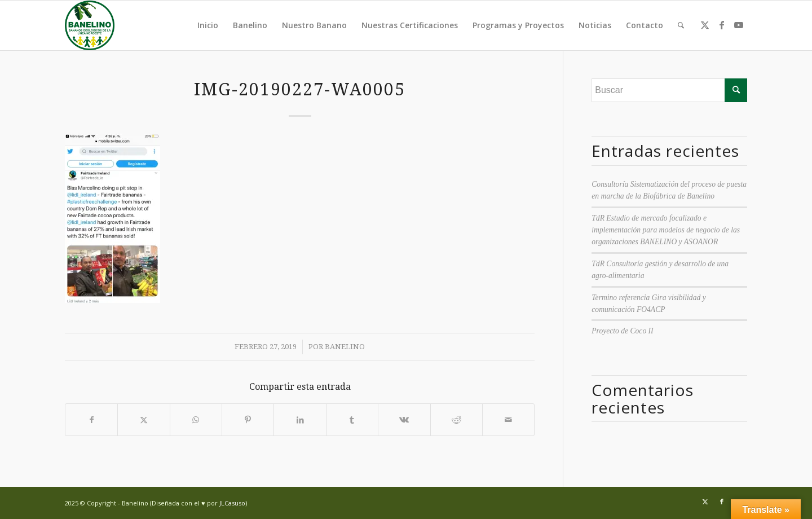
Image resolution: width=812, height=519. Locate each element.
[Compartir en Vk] (404, 420)
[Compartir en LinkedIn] (300, 420)
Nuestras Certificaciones (410, 25)
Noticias (595, 25)
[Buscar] (681, 25)
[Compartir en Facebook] (91, 420)
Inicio (208, 25)
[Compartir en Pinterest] (248, 420)
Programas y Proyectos (518, 25)
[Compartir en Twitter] (144, 420)
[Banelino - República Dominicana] (90, 25)
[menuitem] (681, 25)
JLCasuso (232, 503)
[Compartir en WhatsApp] (196, 420)
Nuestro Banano (314, 25)
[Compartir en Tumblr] (352, 420)
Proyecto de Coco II (622, 331)
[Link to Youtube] (739, 25)
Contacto (645, 25)
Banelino (250, 25)
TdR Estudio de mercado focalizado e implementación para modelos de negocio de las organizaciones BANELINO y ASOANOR (666, 230)
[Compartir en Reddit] (456, 420)
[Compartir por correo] (508, 420)
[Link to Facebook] (722, 25)
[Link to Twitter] (705, 25)
